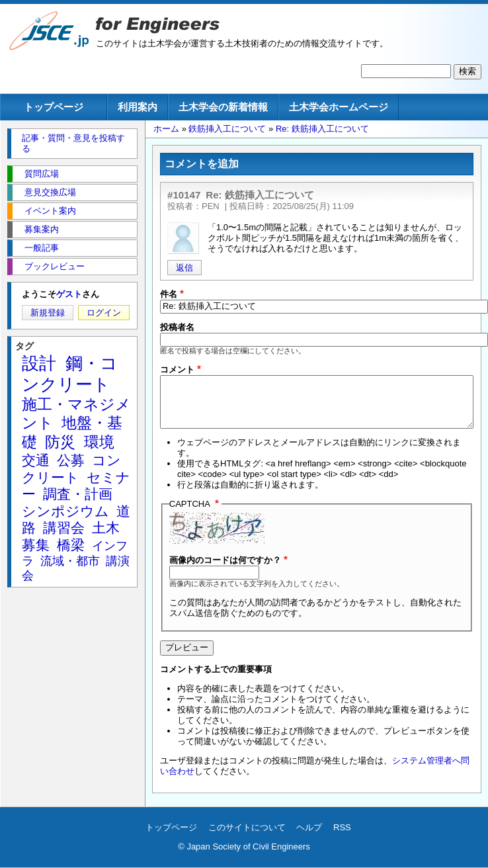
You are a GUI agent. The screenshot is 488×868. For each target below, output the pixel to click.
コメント (177, 369)
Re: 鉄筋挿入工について (322, 129)
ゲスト (69, 294)
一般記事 (42, 248)
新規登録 (48, 313)
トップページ (54, 107)
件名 (169, 294)
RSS (342, 827)
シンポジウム (65, 511)
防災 (60, 442)
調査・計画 (78, 494)
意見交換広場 (50, 192)
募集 (36, 545)
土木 (106, 528)
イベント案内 (50, 211)
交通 (36, 460)
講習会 (64, 528)
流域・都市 (70, 561)
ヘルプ (309, 827)
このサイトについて (247, 827)
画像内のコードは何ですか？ (225, 560)
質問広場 (42, 174)
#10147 (184, 195)
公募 (71, 460)
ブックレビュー (55, 266)
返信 (184, 268)
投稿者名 (177, 327)
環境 (99, 442)
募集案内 (42, 229)
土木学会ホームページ (339, 107)
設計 (39, 363)
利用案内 (138, 107)
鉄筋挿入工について (227, 129)
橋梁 (71, 545)
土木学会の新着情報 (223, 107)
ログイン (104, 313)
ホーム (166, 129)
